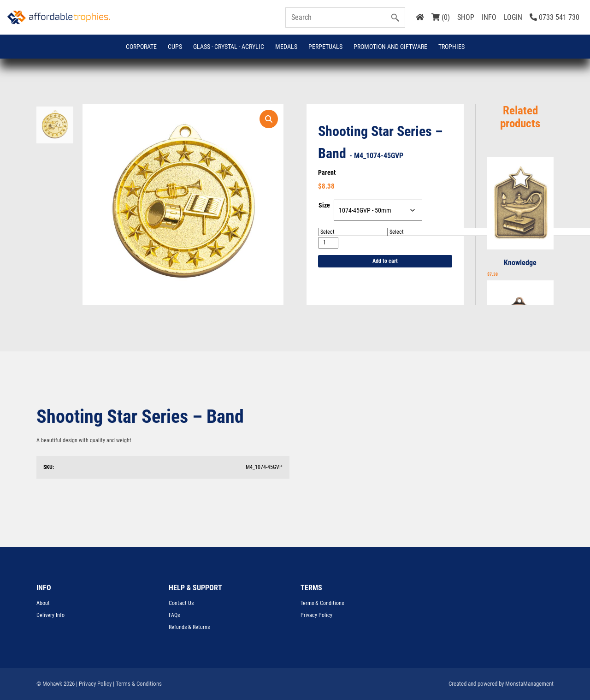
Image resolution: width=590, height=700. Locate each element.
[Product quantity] (328, 243)
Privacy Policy (316, 615)
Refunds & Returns (189, 627)
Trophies (451, 47)
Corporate (141, 47)
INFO (489, 17)
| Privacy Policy (94, 684)
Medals (286, 47)
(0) (441, 17)
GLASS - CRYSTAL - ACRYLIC (229, 47)
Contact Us (181, 603)
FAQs (174, 615)
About (43, 603)
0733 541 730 (555, 17)
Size (324, 205)
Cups (175, 47)
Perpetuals (325, 47)
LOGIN (513, 17)
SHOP (466, 17)
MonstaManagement (529, 684)
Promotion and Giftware (390, 47)
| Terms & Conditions (137, 684)
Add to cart (385, 261)
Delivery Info (50, 615)
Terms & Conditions (322, 603)
